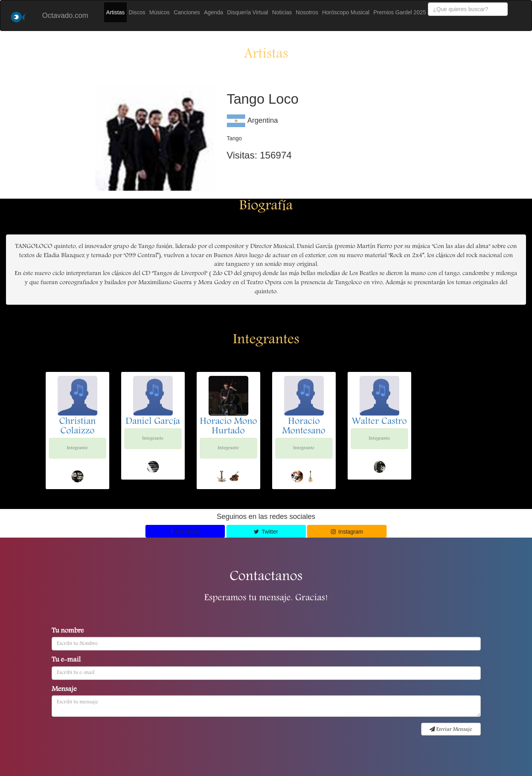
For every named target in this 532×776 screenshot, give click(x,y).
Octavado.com (65, 15)
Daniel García (153, 422)
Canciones (187, 12)
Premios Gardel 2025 (400, 12)
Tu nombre (68, 631)
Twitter (266, 532)
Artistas (115, 12)
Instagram (347, 532)
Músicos (160, 12)
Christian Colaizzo (77, 427)
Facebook (185, 532)
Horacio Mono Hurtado (228, 427)
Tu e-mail (66, 660)
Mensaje (64, 690)
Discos (137, 12)
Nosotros (307, 12)
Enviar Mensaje (451, 730)
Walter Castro (379, 422)
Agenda (213, 12)
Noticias (282, 12)
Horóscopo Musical (346, 12)
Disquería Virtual (248, 12)
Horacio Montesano (304, 427)
